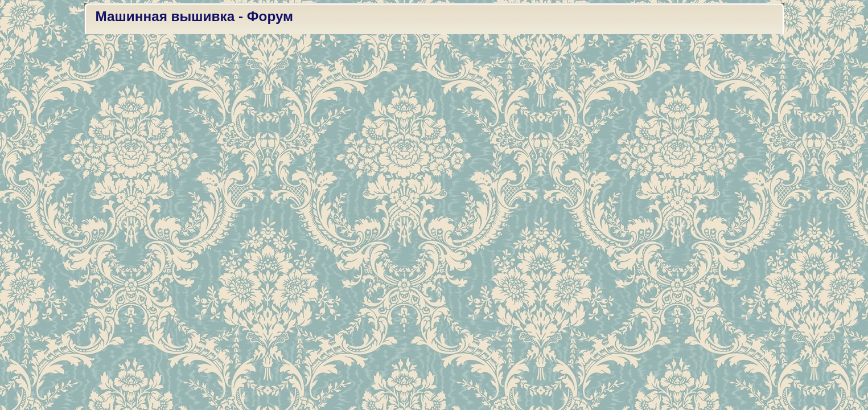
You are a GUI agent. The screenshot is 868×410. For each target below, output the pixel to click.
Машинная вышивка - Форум (195, 16)
